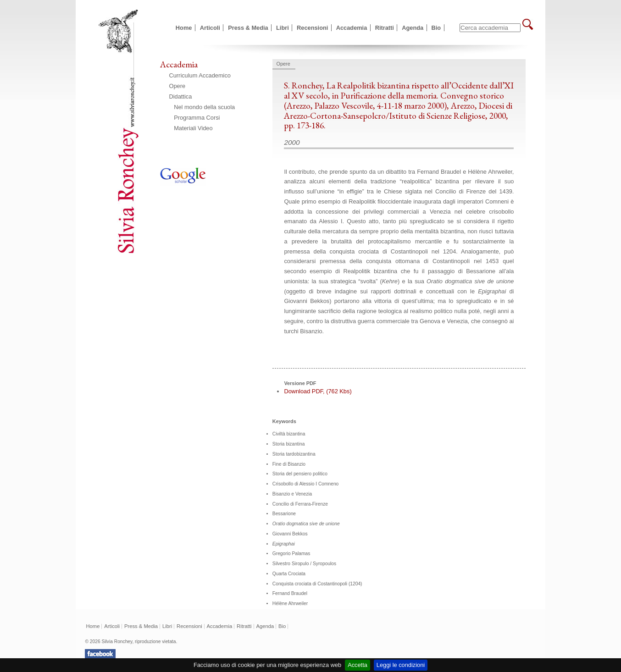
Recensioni (312, 28)
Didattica (181, 96)
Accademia (352, 28)
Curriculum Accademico (200, 75)
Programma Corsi (197, 118)
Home (184, 28)
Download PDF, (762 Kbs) (318, 391)
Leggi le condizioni (401, 665)
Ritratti (385, 28)
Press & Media (248, 28)
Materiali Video (193, 128)
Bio (436, 28)
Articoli (210, 28)
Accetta (358, 665)
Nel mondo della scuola (204, 107)
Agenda (413, 28)
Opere (177, 86)
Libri (283, 28)
